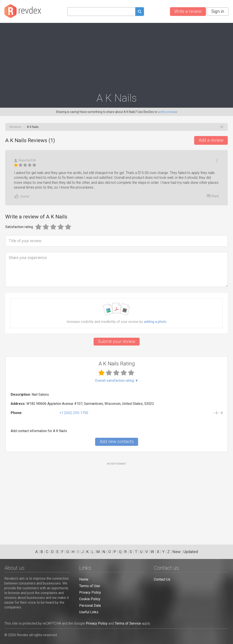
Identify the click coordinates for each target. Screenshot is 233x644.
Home (84, 579)
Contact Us (162, 579)
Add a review (211, 140)
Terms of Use (90, 586)
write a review (168, 112)
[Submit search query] (140, 12)
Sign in (218, 11)
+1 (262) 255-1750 (74, 413)
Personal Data (90, 606)
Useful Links (89, 612)
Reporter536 (25, 160)
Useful (22, 196)
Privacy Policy (90, 592)
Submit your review (117, 341)
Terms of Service (128, 623)
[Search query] (101, 12)
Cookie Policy (90, 599)
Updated (191, 552)
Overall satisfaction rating (117, 381)
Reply (213, 196)
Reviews (15, 127)
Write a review (188, 11)
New (177, 552)
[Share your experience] (116, 269)
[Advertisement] (116, 56)
